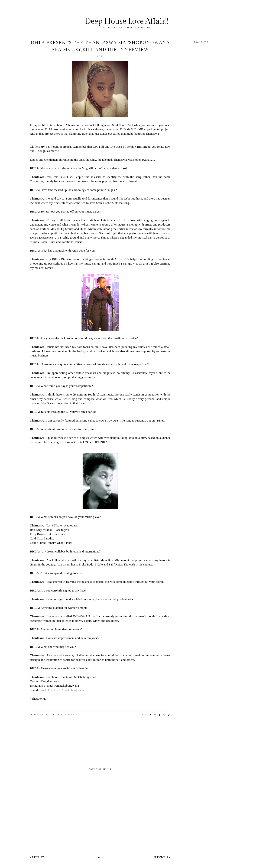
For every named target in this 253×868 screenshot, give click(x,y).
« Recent (37, 857)
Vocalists (71, 715)
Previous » (162, 857)
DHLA (36, 715)
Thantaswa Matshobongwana (66, 690)
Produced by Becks (52, 715)
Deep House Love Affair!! (127, 21)
